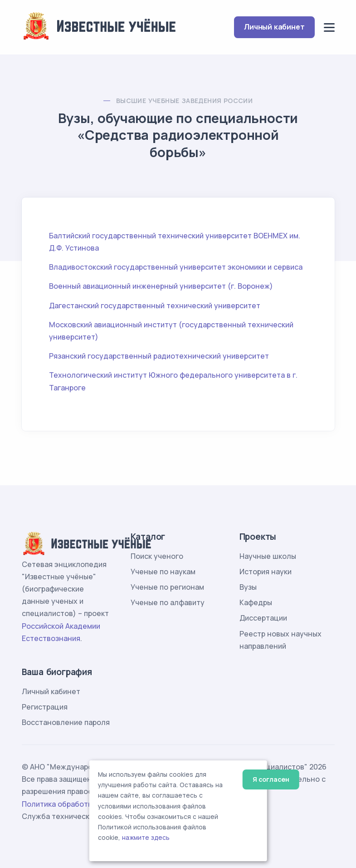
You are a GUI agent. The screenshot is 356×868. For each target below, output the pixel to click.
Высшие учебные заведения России (184, 101)
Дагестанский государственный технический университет (155, 306)
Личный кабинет (274, 27)
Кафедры (256, 602)
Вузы (248, 587)
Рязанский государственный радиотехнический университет (159, 356)
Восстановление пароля (66, 722)
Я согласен (271, 779)
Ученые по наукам (163, 572)
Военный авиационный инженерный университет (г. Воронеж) (161, 286)
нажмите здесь (146, 838)
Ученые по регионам (167, 587)
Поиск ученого (157, 556)
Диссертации (263, 618)
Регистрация (45, 707)
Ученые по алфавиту (168, 602)
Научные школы (268, 556)
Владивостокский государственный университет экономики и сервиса (176, 267)
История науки (266, 572)
